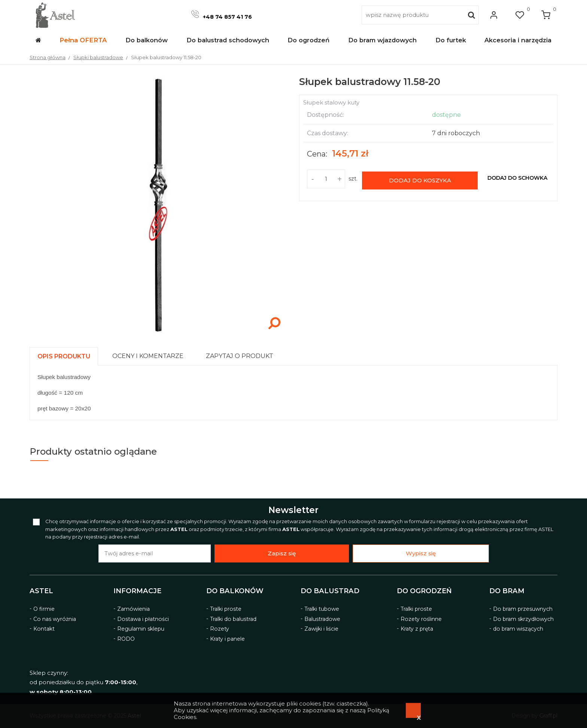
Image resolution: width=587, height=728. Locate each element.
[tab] (67, 354)
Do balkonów (235, 591)
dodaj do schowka (517, 178)
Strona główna (48, 57)
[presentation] (64, 356)
